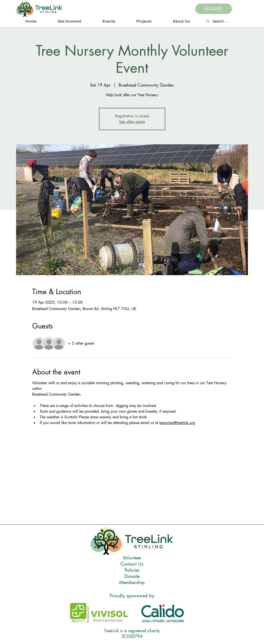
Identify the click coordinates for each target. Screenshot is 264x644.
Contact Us (132, 564)
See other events (132, 122)
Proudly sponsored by (132, 596)
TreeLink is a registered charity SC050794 (132, 633)
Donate (132, 576)
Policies (132, 570)
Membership (132, 582)
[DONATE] (214, 9)
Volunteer (132, 558)
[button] (69, 21)
